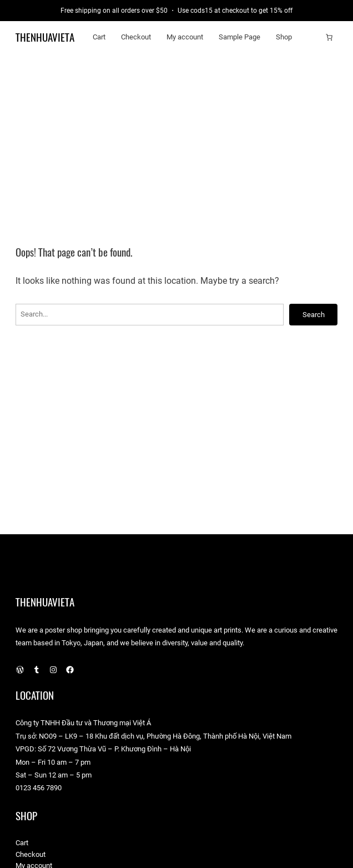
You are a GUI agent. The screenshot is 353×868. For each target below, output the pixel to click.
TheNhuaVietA (45, 37)
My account (185, 37)
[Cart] (329, 37)
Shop (284, 37)
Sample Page (239, 37)
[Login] (312, 37)
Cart (99, 37)
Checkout (136, 37)
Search (314, 315)
